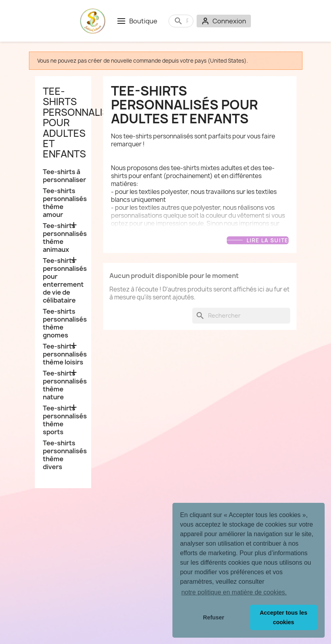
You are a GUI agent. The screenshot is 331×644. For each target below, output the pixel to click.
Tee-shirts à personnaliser (63, 176)
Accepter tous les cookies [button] (283, 617)
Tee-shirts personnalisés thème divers (63, 455)
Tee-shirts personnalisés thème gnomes (63, 323)
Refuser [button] (214, 617)
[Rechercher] (187, 21)
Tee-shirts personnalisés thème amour (63, 203)
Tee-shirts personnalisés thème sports (63, 420)
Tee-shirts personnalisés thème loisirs (63, 354)
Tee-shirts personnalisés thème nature (63, 385)
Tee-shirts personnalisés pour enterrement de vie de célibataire (63, 281)
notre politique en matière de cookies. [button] (234, 592)
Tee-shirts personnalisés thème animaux (63, 238)
